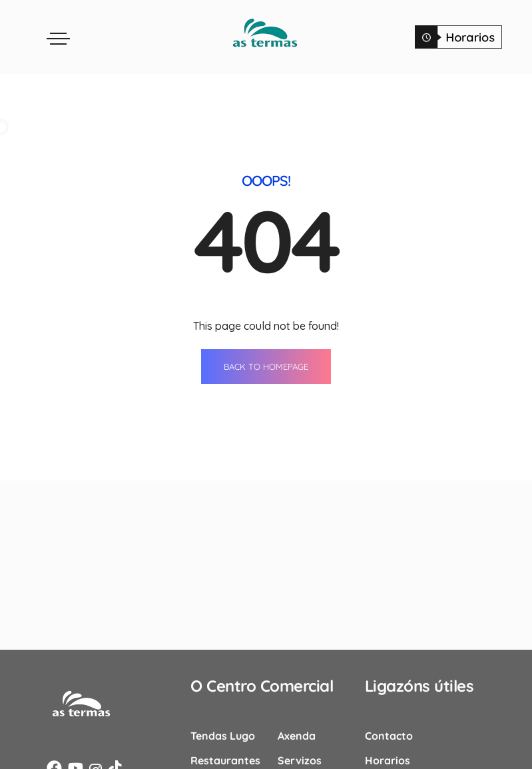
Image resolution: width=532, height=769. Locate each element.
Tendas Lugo (223, 735)
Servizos (300, 760)
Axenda (297, 735)
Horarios (388, 760)
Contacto (389, 735)
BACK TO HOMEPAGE (266, 366)
